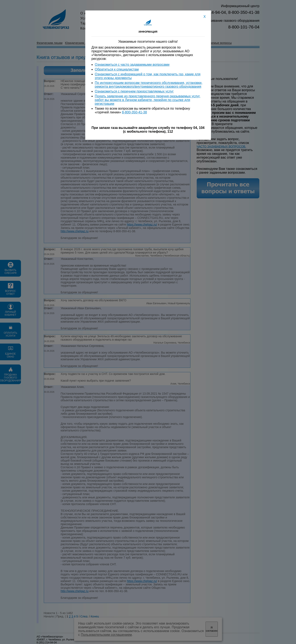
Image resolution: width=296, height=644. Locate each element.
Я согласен (211, 629)
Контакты (139, 28)
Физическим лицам (50, 43)
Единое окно (105, 43)
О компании (91, 13)
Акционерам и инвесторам (154, 13)
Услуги (86, 18)
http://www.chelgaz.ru (75, 231)
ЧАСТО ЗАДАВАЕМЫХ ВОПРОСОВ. (221, 146)
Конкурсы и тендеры (98, 28)
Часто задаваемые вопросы (213, 43)
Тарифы (87, 23)
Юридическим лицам (79, 43)
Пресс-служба (143, 18)
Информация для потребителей (138, 43)
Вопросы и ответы (177, 43)
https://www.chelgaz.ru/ (142, 225)
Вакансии (139, 23)
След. (84, 616)
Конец (95, 616)
